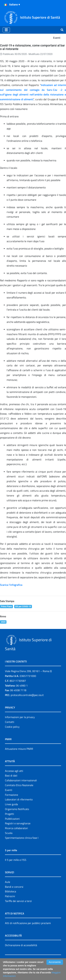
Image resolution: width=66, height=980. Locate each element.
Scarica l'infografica (11, 585)
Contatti (10, 722)
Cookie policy (12, 727)
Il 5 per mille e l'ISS (16, 860)
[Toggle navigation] (6, 30)
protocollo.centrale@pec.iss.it (27, 695)
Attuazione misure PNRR (19, 749)
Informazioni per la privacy (20, 717)
